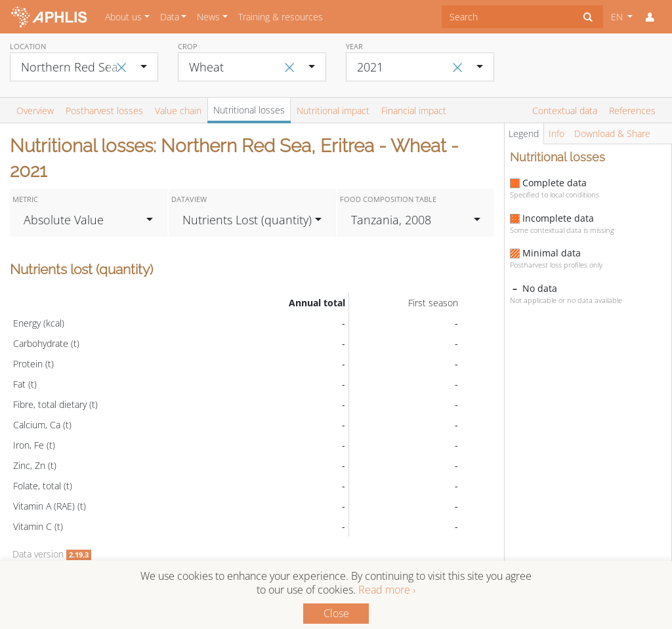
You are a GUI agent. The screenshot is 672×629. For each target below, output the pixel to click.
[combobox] (508, 17)
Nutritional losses (249, 110)
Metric (25, 199)
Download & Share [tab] (612, 133)
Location (28, 46)
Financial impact (414, 111)
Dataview (189, 199)
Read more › (387, 590)
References (632, 111)
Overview (35, 111)
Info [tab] (556, 133)
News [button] (208, 17)
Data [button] (170, 17)
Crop (188, 46)
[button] (650, 17)
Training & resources (281, 17)
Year (354, 46)
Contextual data (565, 111)
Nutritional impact (333, 111)
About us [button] (123, 17)
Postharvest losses (104, 111)
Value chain (178, 111)
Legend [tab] (524, 133)
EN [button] (618, 17)
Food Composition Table (388, 199)
